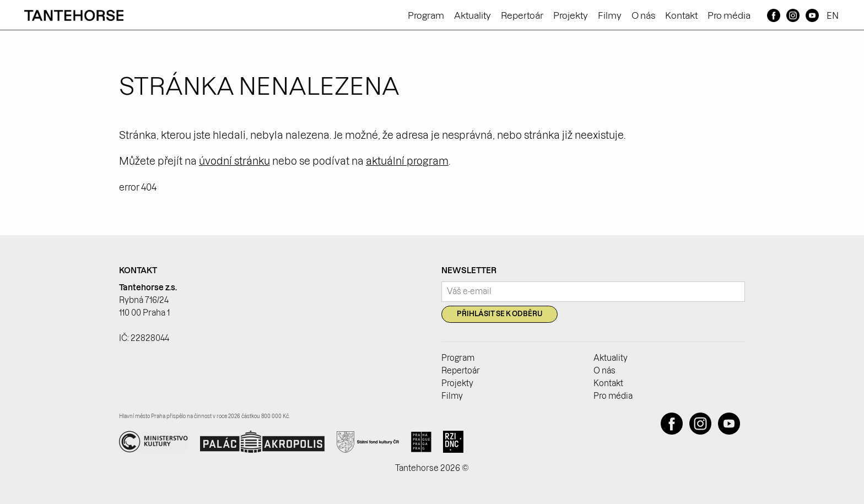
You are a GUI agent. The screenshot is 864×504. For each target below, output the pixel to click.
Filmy (610, 15)
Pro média (729, 15)
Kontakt (681, 15)
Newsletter (469, 270)
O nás (643, 15)
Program (426, 15)
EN (833, 15)
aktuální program (407, 161)
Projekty (571, 15)
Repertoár (522, 15)
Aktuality (472, 15)
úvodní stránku (234, 161)
